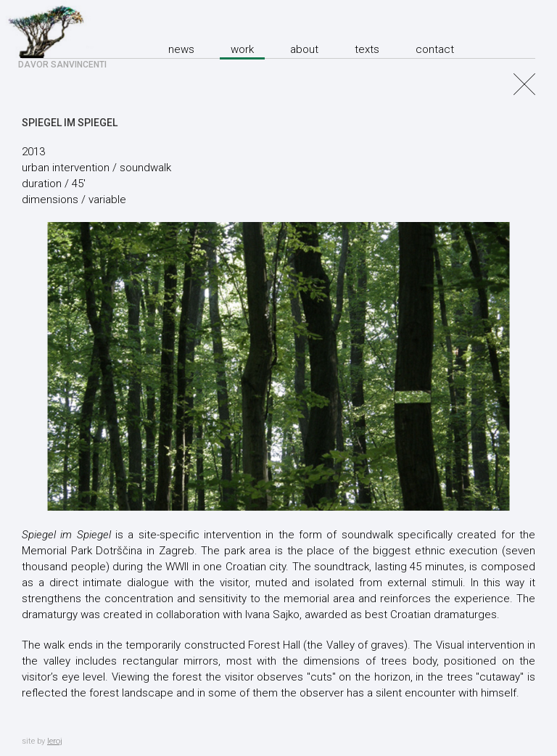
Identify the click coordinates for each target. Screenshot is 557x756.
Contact (435, 49)
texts (367, 49)
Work (242, 49)
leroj (55, 741)
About (304, 49)
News (181, 49)
